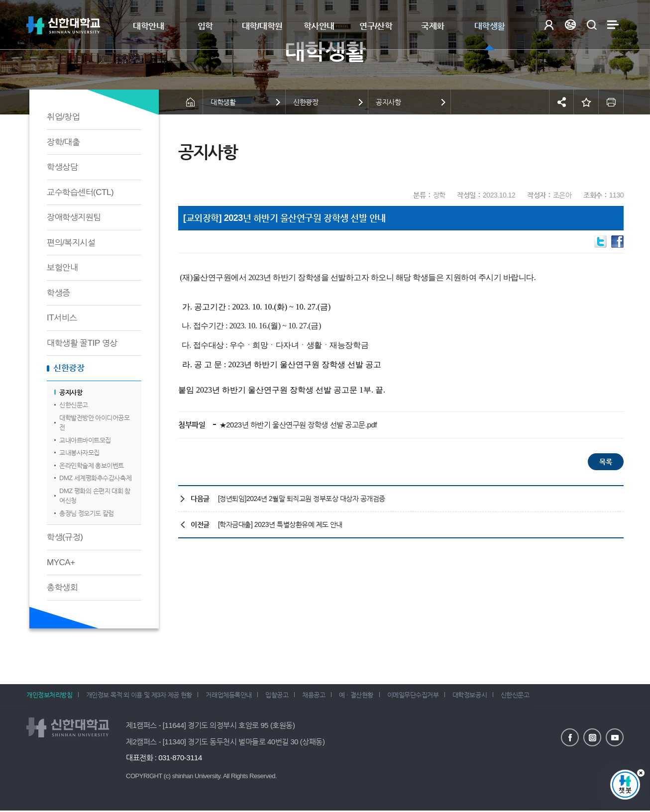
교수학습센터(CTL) (80, 192)
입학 (205, 26)
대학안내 (148, 26)
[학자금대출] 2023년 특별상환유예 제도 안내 (280, 524)
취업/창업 (63, 117)
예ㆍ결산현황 (365, 696)
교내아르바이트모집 (85, 440)
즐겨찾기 (586, 102)
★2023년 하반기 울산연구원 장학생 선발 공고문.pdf (297, 425)
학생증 (58, 293)
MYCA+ (61, 562)
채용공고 (320, 696)
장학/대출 (63, 142)
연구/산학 (376, 26)
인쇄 (611, 102)
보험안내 (62, 267)
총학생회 (62, 587)
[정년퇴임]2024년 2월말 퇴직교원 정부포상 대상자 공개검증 (302, 499)
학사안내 (319, 26)
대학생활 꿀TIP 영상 (82, 343)
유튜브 (615, 738)
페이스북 (570, 738)
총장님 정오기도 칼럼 (87, 513)
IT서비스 (62, 318)
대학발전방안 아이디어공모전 (94, 423)
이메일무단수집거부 (423, 696)
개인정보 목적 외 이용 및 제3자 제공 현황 (141, 696)
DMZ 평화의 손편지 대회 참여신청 (95, 496)
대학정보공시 (481, 696)
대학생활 (490, 26)
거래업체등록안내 (232, 696)
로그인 (549, 25)
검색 (592, 25)
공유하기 (561, 102)
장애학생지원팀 (74, 217)
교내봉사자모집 (79, 453)
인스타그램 (592, 738)
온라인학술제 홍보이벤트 (92, 465)
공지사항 (71, 392)
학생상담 (62, 167)
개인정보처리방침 (49, 696)
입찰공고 (282, 696)
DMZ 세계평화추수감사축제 (95, 478)
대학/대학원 (262, 26)
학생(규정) (65, 537)
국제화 (433, 26)
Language (570, 25)
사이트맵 (613, 25)
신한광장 (69, 368)
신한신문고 (74, 405)
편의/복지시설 (71, 243)
